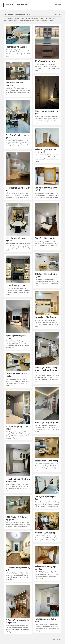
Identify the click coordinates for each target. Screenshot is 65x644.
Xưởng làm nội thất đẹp (45, 317)
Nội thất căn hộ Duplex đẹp (18, 47)
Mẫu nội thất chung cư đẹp (47, 461)
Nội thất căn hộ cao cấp (45, 533)
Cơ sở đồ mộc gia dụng (15, 285)
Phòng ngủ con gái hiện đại (47, 422)
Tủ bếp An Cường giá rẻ (45, 61)
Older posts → (56, 639)
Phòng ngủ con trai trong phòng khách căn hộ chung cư (47, 370)
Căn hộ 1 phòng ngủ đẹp (45, 238)
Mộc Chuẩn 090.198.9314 (17, 5)
